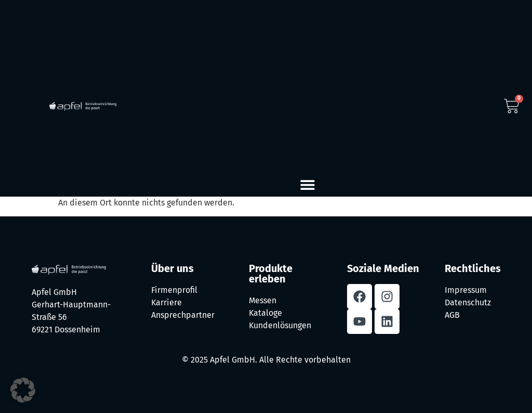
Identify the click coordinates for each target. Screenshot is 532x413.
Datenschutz (468, 302)
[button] (307, 185)
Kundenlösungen (280, 325)
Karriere (167, 302)
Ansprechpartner (183, 315)
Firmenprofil (174, 290)
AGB (452, 315)
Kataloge (265, 313)
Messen (263, 300)
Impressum (466, 290)
